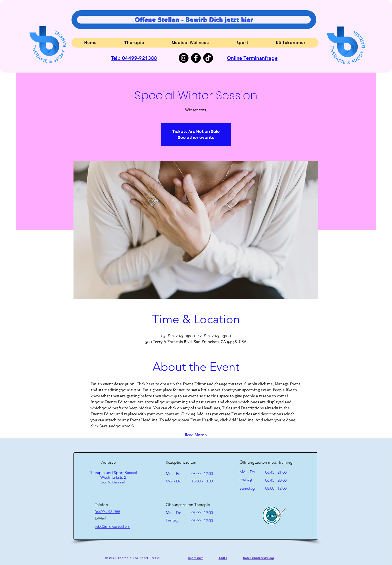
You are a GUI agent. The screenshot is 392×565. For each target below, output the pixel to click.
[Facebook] (196, 58)
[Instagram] (184, 58)
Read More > (196, 435)
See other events (196, 137)
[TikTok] (208, 58)
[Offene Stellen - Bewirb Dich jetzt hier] (194, 20)
